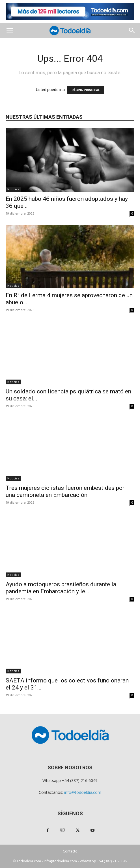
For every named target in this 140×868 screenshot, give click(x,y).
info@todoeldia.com (83, 792)
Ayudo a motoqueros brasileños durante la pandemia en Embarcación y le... (61, 588)
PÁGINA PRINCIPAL (86, 90)
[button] (10, 30)
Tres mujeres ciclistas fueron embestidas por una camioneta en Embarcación (65, 491)
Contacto (70, 851)
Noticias (13, 189)
